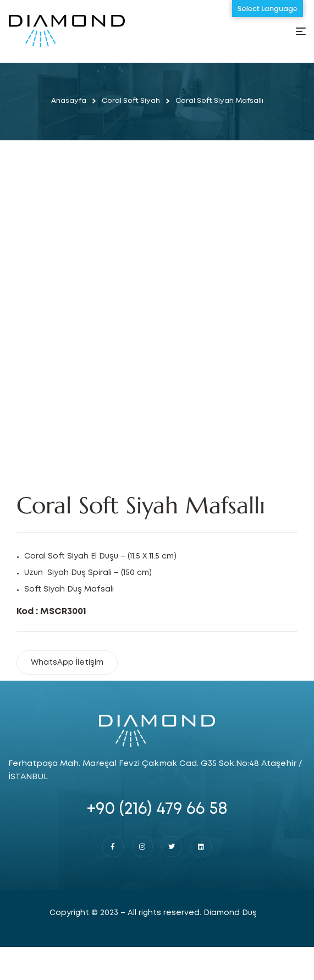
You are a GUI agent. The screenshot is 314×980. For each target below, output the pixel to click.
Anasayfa (69, 101)
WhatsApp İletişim (67, 663)
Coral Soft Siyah (131, 101)
